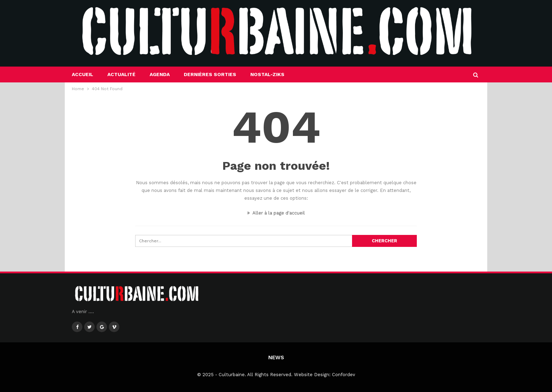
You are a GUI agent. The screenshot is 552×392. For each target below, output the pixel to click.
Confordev (344, 375)
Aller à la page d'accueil (276, 213)
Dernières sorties (210, 74)
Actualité (121, 74)
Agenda (160, 74)
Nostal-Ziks (267, 74)
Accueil (83, 74)
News (276, 357)
